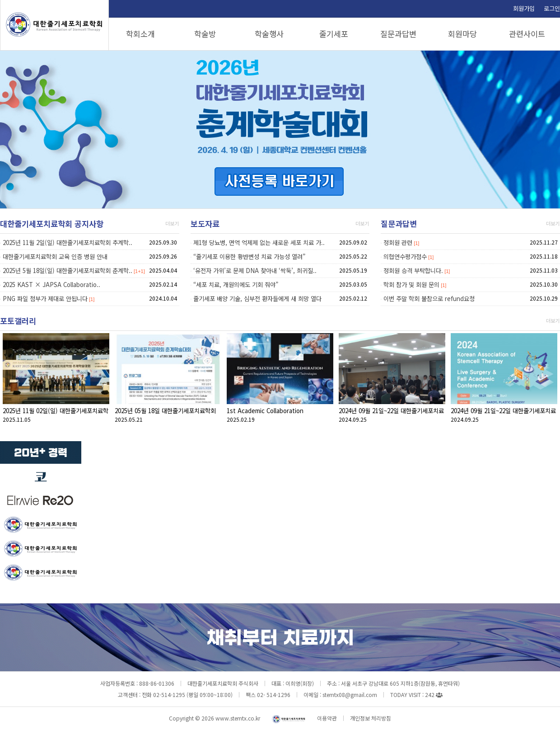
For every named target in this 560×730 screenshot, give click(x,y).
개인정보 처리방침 (371, 718)
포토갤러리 (18, 321)
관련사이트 (527, 34)
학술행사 (269, 34)
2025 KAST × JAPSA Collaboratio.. (51, 285)
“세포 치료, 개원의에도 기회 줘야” (236, 285)
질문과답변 (398, 34)
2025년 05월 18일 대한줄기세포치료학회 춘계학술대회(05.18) (165, 415)
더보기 (172, 223)
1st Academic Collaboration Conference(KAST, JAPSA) (265, 415)
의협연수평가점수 (405, 257)
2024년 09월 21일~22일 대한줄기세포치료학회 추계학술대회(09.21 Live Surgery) (503, 415)
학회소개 (140, 34)
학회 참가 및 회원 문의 (411, 285)
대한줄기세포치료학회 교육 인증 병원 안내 (55, 257)
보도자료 (205, 224)
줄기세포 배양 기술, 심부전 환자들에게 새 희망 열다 (257, 299)
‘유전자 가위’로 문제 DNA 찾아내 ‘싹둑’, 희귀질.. (255, 271)
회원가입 (524, 8)
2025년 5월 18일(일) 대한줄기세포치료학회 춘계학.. (68, 271)
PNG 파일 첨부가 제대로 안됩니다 (45, 299)
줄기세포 (334, 34)
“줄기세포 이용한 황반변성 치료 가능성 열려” (249, 257)
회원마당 (462, 34)
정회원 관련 (398, 243)
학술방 (205, 34)
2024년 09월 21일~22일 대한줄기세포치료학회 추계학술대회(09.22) (391, 415)
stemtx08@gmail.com (350, 695)
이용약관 (327, 718)
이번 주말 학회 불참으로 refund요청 (429, 299)
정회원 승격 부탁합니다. (413, 271)
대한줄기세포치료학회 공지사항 (52, 224)
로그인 (552, 8)
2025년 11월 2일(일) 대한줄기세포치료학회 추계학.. (68, 243)
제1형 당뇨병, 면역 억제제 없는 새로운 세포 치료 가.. (259, 243)
